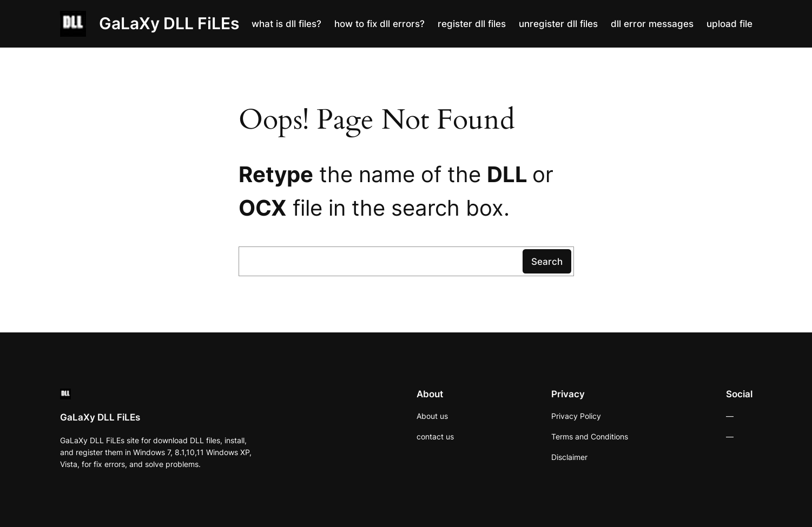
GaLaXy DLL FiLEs (169, 23)
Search (547, 262)
